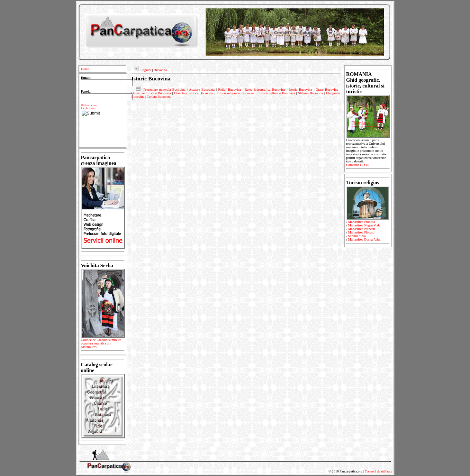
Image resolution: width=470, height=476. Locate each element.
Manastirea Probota (362, 222)
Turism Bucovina (159, 97)
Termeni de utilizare (379, 471)
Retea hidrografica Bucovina (265, 90)
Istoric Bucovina (300, 90)
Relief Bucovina (229, 90)
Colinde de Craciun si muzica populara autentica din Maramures (103, 344)
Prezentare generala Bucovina (164, 90)
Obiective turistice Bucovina (151, 93)
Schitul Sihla (357, 236)
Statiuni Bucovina (310, 93)
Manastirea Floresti (362, 232)
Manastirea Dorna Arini (364, 239)
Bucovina (160, 70)
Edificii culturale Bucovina (276, 93)
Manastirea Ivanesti (362, 229)
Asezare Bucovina (202, 90)
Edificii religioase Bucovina (235, 93)
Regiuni (146, 70)
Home (85, 69)
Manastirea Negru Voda (364, 225)
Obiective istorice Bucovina (193, 93)
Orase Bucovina (327, 90)
